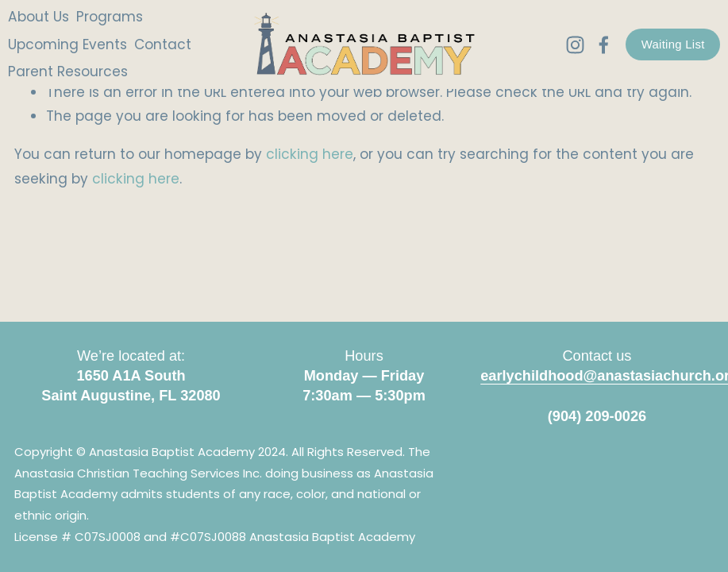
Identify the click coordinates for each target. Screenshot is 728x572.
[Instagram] (568, 48)
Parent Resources (74, 75)
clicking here (310, 154)
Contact (169, 48)
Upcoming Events (74, 48)
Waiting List (666, 48)
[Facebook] (597, 48)
